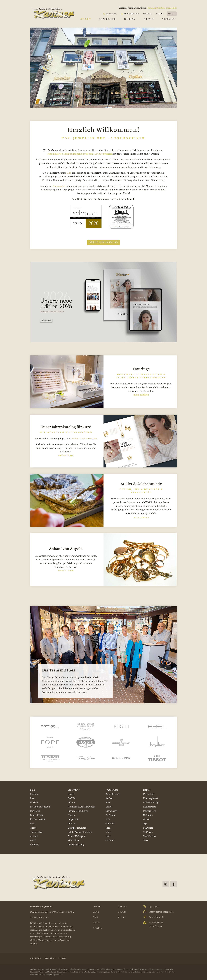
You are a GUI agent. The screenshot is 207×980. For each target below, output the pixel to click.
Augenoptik (59, 186)
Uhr (69, 173)
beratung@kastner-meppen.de (162, 8)
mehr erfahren (141, 395)
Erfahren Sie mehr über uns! (104, 242)
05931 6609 (151, 907)
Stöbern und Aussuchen (84, 439)
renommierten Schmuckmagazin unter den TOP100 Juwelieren (80, 154)
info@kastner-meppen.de (158, 912)
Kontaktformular (154, 917)
